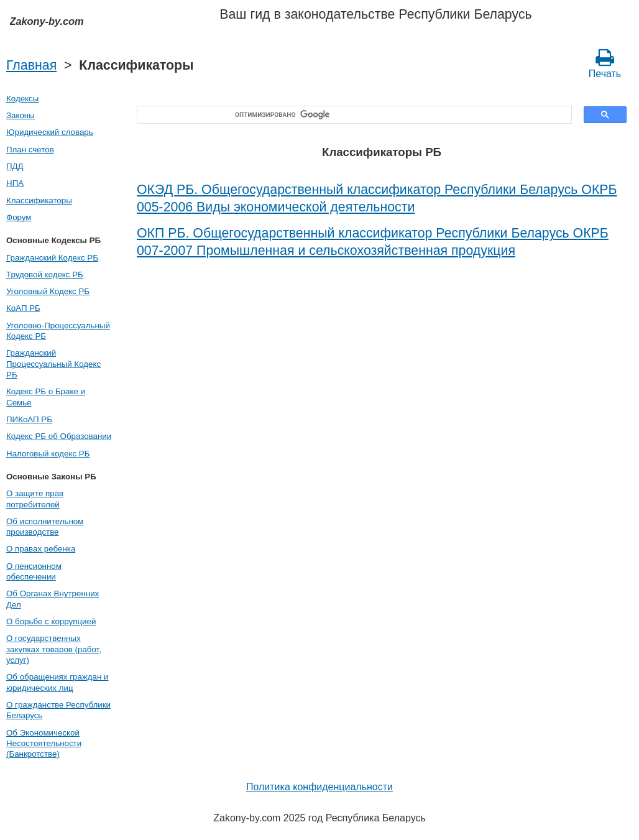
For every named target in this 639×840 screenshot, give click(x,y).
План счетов (30, 150)
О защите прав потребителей (35, 499)
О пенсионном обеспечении (34, 571)
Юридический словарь (50, 132)
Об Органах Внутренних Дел (53, 599)
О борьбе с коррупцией (51, 621)
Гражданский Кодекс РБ (52, 258)
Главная (31, 65)
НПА (15, 183)
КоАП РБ (23, 308)
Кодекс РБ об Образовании (59, 436)
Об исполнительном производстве (45, 527)
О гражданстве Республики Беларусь (58, 710)
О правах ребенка (41, 549)
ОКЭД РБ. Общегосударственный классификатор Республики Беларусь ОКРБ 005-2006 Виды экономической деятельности (377, 198)
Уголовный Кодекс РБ (48, 291)
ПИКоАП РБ (29, 419)
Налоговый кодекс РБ (48, 454)
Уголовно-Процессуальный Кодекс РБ (58, 331)
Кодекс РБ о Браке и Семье (46, 397)
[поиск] (350, 115)
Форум (19, 217)
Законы (21, 115)
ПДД (15, 166)
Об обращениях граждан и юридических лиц (57, 682)
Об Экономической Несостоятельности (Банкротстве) (44, 744)
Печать (605, 63)
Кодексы (22, 99)
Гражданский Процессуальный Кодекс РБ (53, 364)
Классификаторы (39, 201)
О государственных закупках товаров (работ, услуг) (54, 649)
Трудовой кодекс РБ (45, 275)
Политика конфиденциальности (319, 787)
